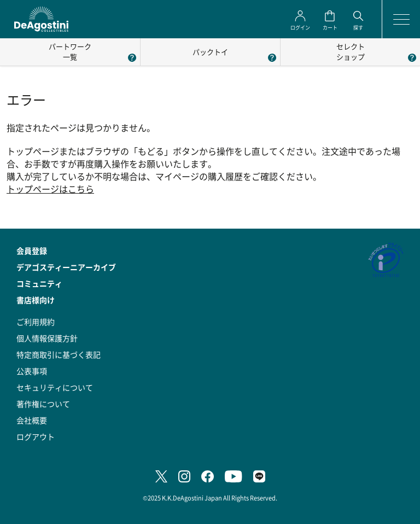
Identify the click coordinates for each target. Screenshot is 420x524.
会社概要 (32, 420)
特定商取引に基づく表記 (59, 354)
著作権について (43, 404)
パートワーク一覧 (70, 51)
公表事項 (32, 371)
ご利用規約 (36, 322)
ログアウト (36, 436)
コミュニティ (39, 283)
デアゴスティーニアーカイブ (66, 267)
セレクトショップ (351, 51)
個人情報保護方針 (47, 338)
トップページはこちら (50, 189)
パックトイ (210, 52)
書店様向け (36, 300)
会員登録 (32, 251)
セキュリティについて (55, 387)
